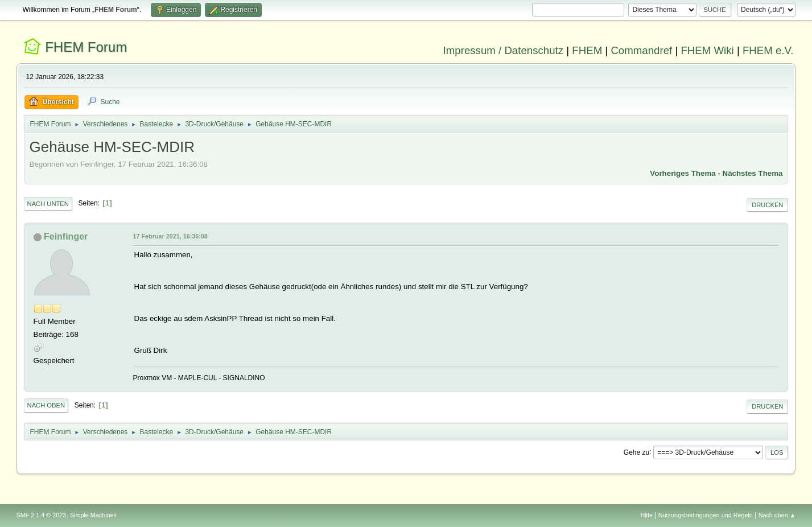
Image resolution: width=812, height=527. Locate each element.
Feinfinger (66, 236)
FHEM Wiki (707, 50)
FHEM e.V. (768, 50)
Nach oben (46, 405)
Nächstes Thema (753, 173)
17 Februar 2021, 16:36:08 (170, 236)
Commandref (641, 50)
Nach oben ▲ (777, 515)
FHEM (587, 50)
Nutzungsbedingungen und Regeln (706, 515)
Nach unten (48, 204)
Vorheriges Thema (683, 173)
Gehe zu (636, 452)
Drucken (767, 205)
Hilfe (646, 515)
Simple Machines (93, 515)
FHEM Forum (86, 47)
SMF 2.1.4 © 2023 (42, 515)
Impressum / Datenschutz (504, 50)
